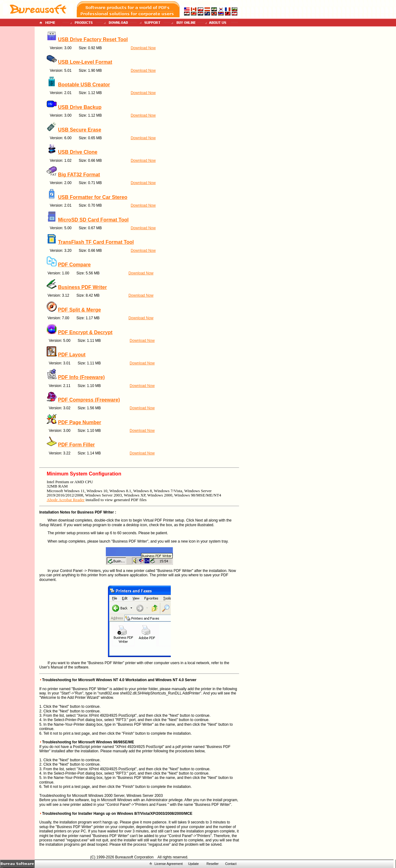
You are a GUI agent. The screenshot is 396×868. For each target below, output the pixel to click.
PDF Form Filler (76, 445)
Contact (231, 864)
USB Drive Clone (77, 152)
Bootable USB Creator (84, 85)
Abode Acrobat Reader (66, 500)
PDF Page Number (80, 422)
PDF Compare (74, 265)
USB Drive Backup (80, 107)
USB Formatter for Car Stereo (93, 197)
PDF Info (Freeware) (81, 377)
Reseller (213, 864)
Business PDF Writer (82, 287)
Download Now (143, 48)
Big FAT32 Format (79, 175)
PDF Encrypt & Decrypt (85, 332)
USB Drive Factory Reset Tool (93, 39)
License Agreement (168, 864)
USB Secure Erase (80, 130)
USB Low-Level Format (85, 62)
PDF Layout (72, 355)
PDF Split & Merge (79, 310)
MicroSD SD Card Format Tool (93, 220)
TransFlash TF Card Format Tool (96, 242)
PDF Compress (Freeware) (89, 400)
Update (193, 864)
